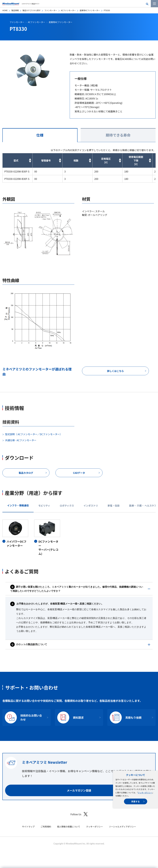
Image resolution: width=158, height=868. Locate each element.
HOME (5, 10)
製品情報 (15, 10)
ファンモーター (51, 10)
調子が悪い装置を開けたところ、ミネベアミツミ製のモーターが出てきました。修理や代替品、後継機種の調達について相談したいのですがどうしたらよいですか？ (77, 589)
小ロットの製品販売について (29, 644)
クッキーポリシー (145, 793)
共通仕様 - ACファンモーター (21, 440)
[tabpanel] (79, 538)
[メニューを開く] (154, 4)
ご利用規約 (46, 827)
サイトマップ (28, 827)
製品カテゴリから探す (31, 10)
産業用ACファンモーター (90, 10)
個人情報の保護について (69, 827)
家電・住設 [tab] (113, 506)
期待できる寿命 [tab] (118, 135)
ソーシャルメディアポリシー (122, 827)
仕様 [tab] (40, 135)
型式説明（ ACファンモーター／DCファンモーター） (34, 434)
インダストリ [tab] (91, 506)
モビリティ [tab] (44, 506)
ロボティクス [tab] (67, 506)
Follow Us (79, 814)
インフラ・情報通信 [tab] (18, 505)
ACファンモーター (68, 10)
